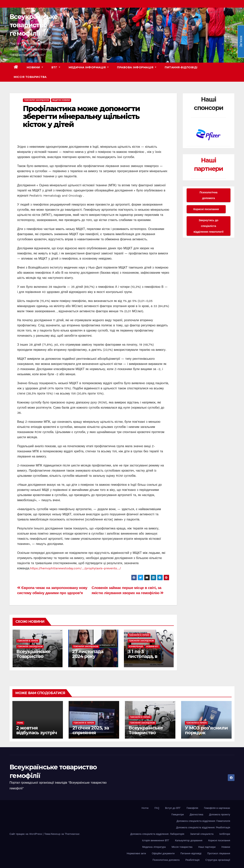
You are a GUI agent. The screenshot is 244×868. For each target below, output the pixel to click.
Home (145, 808)
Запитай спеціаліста (202, 834)
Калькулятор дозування (189, 840)
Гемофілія (192, 808)
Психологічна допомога (208, 195)
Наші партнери (207, 847)
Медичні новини (61, 100)
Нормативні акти (136, 853)
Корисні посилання (206, 209)
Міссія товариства (30, 77)
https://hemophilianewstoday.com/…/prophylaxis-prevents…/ (75, 568)
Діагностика (196, 814)
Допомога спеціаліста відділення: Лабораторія (157, 834)
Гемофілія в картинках (217, 808)
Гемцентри (178, 814)
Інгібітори (225, 834)
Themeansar (72, 834)
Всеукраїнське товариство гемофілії (34, 25)
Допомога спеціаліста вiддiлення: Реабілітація (203, 827)
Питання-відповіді (181, 67)
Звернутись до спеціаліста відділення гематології (208, 226)
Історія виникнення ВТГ (156, 840)
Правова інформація (137, 67)
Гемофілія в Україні (28, 641)
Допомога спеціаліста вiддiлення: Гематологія (203, 821)
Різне (20, 723)
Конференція (136, 647)
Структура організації (218, 860)
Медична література (154, 847)
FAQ (157, 808)
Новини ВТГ (152, 647)
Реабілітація (193, 860)
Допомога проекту (220, 814)
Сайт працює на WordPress (26, 834)
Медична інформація (89, 67)
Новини (35, 67)
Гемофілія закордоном (37, 100)
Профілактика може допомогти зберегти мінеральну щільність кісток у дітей (81, 117)
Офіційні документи (163, 853)
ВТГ (56, 67)
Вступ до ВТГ (173, 808)
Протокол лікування (219, 853)
